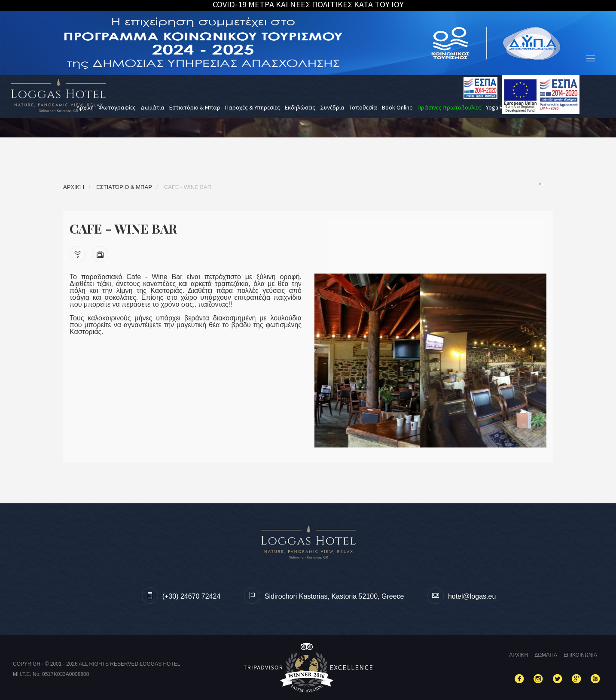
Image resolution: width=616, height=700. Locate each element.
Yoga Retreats (504, 107)
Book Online (397, 107)
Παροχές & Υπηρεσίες (253, 107)
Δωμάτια (152, 107)
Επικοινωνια (580, 655)
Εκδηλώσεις (300, 107)
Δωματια (546, 655)
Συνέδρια (332, 107)
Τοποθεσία (363, 107)
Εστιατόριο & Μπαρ (195, 107)
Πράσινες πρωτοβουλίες (449, 107)
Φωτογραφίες (117, 107)
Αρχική (85, 107)
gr (539, 107)
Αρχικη (518, 655)
